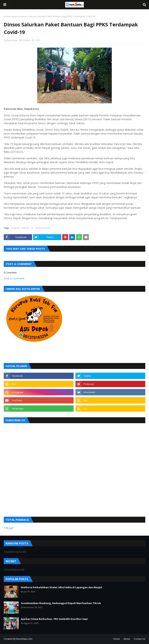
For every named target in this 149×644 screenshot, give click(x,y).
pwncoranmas (20, 16)
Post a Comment (14, 278)
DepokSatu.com (24, 639)
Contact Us (140, 639)
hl (32, 228)
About (127, 639)
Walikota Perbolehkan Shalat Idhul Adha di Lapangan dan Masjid (61, 587)
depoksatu (12, 40)
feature (25, 228)
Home (7, 16)
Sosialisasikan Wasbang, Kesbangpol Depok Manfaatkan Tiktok (61, 603)
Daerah (15, 228)
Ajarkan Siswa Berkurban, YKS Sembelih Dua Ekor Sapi (54, 619)
